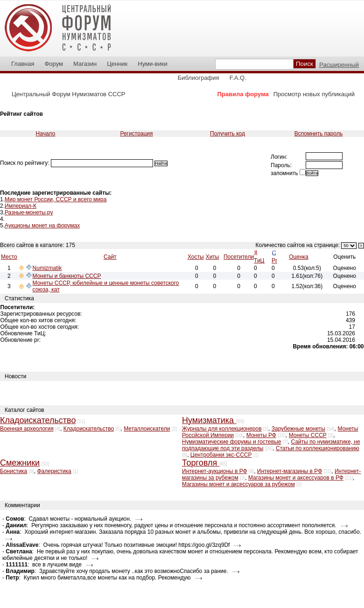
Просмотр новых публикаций (314, 94)
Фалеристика (54, 471)
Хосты (196, 257)
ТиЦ (259, 261)
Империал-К (21, 206)
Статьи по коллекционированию (318, 448)
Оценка (299, 257)
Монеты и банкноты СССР (67, 276)
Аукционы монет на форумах (42, 226)
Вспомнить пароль (318, 134)
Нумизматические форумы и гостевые (231, 442)
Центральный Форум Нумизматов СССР (68, 94)
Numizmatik (47, 268)
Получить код (227, 134)
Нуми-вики (152, 64)
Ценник (117, 64)
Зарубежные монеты (298, 429)
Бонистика (14, 471)
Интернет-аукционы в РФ (215, 471)
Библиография (199, 78)
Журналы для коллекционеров (222, 429)
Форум (54, 64)
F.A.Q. (238, 78)
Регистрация (136, 134)
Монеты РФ (261, 435)
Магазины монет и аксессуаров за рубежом (238, 484)
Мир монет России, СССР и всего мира (56, 199)
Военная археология (27, 429)
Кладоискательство (89, 429)
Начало (46, 134)
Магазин (85, 64)
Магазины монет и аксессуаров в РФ (296, 478)
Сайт (110, 257)
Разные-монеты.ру (29, 212)
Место (9, 257)
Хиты (213, 257)
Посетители (239, 257)
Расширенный (339, 65)
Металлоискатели (147, 429)
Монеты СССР (308, 435)
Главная (23, 64)
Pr (274, 261)
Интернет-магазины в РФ (290, 471)
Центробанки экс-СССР (221, 455)
